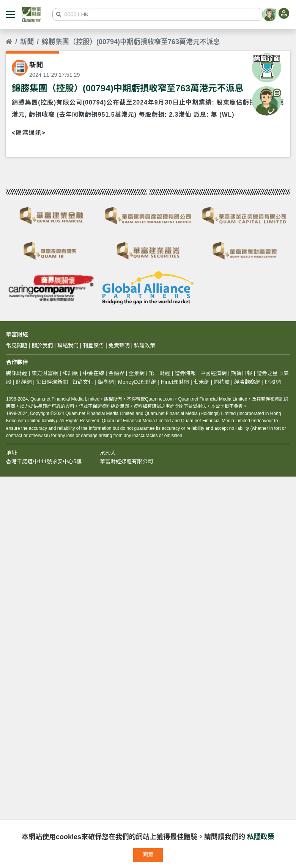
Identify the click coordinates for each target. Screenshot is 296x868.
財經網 (24, 382)
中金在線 (93, 373)
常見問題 (17, 345)
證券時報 (185, 373)
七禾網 (202, 382)
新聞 (27, 42)
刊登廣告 (93, 345)
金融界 (117, 373)
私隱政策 (261, 837)
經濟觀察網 (247, 382)
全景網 (137, 373)
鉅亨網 (106, 382)
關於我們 (42, 345)
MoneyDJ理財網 (137, 382)
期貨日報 (242, 373)
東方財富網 (45, 373)
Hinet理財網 (175, 382)
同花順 (222, 382)
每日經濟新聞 (52, 382)
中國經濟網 (213, 373)
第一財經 (160, 373)
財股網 (273, 382)
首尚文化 (83, 382)
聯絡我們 (68, 345)
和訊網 (71, 373)
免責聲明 (119, 345)
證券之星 (266, 373)
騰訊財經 (17, 373)
